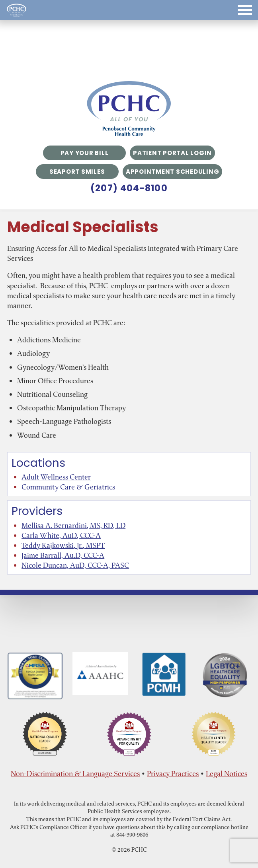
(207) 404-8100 (129, 188)
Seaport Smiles (77, 172)
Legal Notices (227, 774)
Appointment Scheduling (173, 172)
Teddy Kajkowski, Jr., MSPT (63, 545)
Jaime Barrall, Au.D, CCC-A (63, 555)
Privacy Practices (173, 774)
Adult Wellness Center (56, 477)
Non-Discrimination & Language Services (75, 774)
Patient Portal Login (172, 153)
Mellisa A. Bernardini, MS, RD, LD (73, 525)
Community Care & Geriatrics (68, 487)
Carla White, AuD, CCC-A (61, 535)
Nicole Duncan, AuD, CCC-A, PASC (75, 565)
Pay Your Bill (85, 153)
